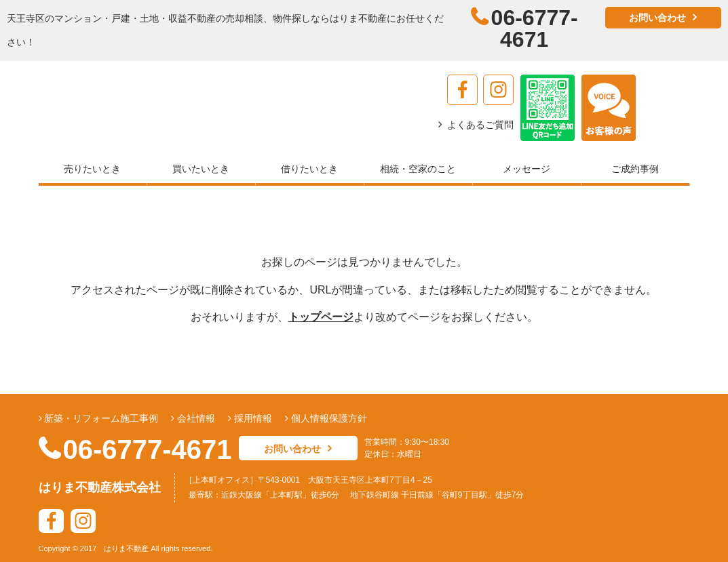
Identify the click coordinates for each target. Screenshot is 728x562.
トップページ (321, 317)
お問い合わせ (657, 18)
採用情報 (252, 418)
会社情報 (195, 418)
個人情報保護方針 (328, 418)
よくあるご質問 (480, 125)
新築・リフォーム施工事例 (100, 418)
